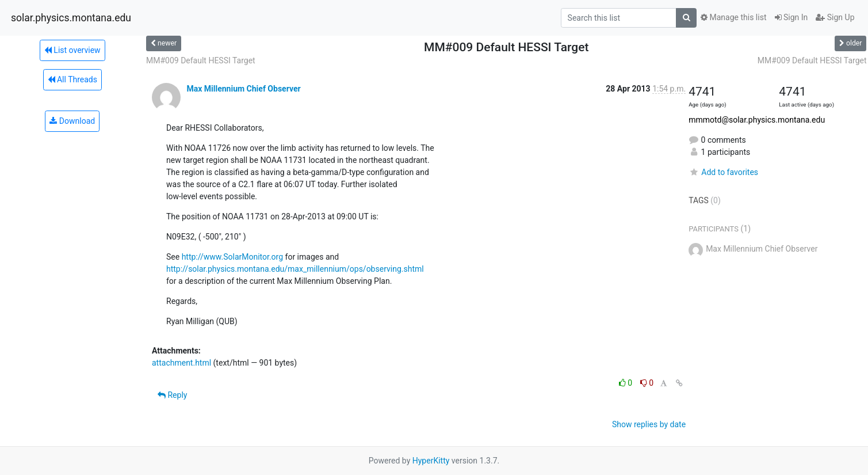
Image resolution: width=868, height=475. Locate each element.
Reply (172, 395)
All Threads (72, 79)
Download (72, 121)
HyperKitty (431, 461)
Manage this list (733, 17)
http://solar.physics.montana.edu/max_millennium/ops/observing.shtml (295, 269)
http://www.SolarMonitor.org (232, 257)
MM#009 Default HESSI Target (201, 60)
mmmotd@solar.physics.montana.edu (757, 120)
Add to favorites (723, 172)
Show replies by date (649, 424)
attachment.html (181, 363)
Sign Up (835, 17)
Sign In (791, 17)
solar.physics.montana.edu (71, 18)
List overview (72, 50)
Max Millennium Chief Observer (243, 89)
